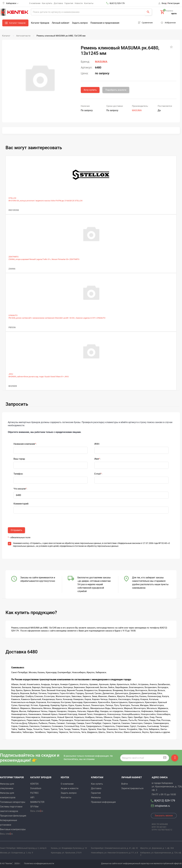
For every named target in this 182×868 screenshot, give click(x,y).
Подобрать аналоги (116, 90)
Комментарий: (21, 504)
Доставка (58, 3)
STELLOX (12, 198)
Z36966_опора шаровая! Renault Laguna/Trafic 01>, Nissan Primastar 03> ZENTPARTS (44, 259)
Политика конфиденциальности (39, 863)
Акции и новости (70, 788)
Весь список (6, 834)
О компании (35, 3)
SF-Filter (34, 807)
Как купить (47, 3)
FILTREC (34, 793)
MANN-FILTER (37, 802)
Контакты (89, 3)
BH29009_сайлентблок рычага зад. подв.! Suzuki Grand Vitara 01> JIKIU (39, 377)
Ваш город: (19, 459)
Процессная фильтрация (13, 816)
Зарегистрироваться (132, 788)
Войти (124, 784)
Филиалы (96, 797)
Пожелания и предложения (105, 23)
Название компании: (25, 444)
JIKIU (11, 374)
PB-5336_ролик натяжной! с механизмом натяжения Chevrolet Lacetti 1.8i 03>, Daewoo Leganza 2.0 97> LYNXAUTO (57, 318)
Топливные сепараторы (13, 802)
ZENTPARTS (14, 257)
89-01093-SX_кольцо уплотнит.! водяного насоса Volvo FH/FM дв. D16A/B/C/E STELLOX (45, 201)
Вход (164, 3)
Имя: (97, 459)
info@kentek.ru (161, 806)
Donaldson (36, 788)
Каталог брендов (40, 23)
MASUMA (101, 62)
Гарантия (69, 3)
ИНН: (97, 444)
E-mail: (98, 474)
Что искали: (20, 489)
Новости (79, 3)
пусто (174, 14)
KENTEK (34, 784)
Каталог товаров (17, 23)
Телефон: (18, 474)
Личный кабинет (61, 23)
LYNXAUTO (13, 315)
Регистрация (174, 3)
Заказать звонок (164, 816)
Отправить (16, 530)
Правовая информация (103, 802)
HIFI (32, 797)
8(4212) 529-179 (117, 3)
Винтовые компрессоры (13, 829)
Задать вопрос (80, 23)
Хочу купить (90, 90)
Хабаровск (12, 3)
